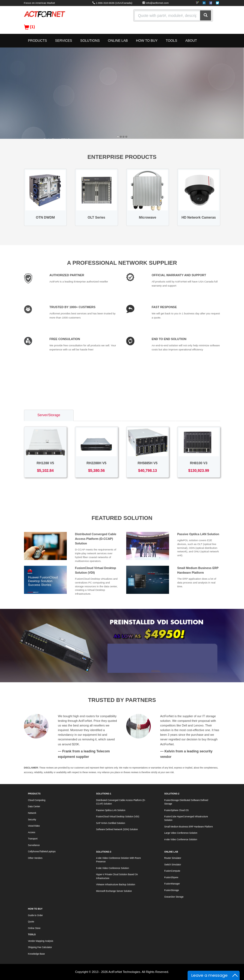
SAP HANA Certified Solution (111, 823)
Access (32, 832)
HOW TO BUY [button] (147, 41)
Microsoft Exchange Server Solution (114, 891)
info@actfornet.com (157, 3)
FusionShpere (171, 878)
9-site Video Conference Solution (113, 868)
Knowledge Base (37, 954)
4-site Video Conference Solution (181, 840)
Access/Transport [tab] (149, 415)
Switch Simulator (173, 865)
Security (32, 820)
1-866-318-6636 (105, 3)
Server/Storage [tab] (49, 415)
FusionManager (172, 884)
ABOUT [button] (191, 41)
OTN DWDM (45, 218)
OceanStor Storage (174, 897)
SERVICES (64, 41)
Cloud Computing (37, 800)
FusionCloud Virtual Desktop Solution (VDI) (118, 817)
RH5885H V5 (148, 463)
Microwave (148, 218)
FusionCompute (172, 871)
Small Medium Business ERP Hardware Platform (189, 827)
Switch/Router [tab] (98, 415)
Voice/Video (34, 826)
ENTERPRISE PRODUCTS (122, 157)
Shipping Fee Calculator (40, 947)
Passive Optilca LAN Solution (198, 534)
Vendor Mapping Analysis (41, 941)
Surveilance (34, 845)
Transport (33, 839)
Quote (31, 922)
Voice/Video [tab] (198, 415)
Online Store (34, 928)
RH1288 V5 (45, 463)
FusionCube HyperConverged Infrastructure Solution (186, 818)
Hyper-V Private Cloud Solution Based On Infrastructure (117, 876)
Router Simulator (173, 858)
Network (32, 813)
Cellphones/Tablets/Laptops (42, 852)
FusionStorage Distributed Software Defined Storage (186, 802)
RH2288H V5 (96, 463)
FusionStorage (172, 890)
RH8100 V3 (199, 463)
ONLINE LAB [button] (118, 41)
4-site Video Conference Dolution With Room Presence (119, 860)
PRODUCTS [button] (37, 41)
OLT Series (97, 218)
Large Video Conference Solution (181, 833)
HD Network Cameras (199, 218)
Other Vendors (35, 858)
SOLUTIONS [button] (90, 41)
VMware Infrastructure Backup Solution (116, 885)
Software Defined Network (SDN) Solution (117, 829)
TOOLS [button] (171, 41)
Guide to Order (36, 915)
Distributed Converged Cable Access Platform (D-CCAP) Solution (96, 539)
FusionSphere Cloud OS (177, 810)
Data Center (34, 807)
